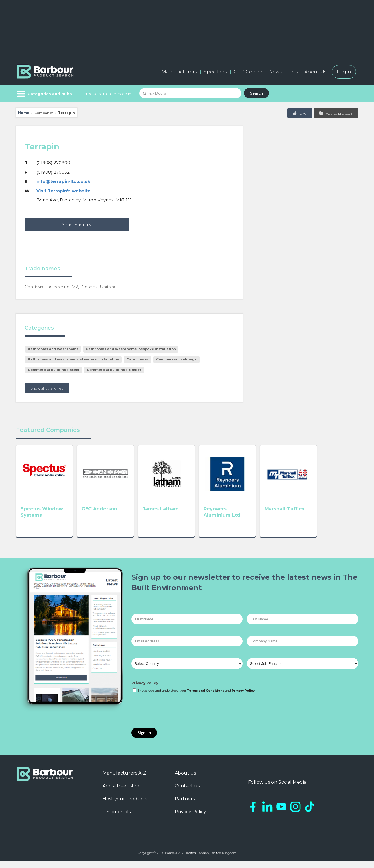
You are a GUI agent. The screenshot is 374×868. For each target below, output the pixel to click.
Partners (185, 805)
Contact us (187, 792)
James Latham (177, 517)
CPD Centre (248, 72)
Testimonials (117, 818)
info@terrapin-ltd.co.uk (63, 181)
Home (24, 113)
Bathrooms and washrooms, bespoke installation (131, 349)
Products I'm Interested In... (109, 94)
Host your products (125, 805)
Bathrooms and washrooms (53, 349)
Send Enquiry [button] (77, 224)
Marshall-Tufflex (318, 517)
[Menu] (44, 94)
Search (256, 93)
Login (344, 72)
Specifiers (215, 72)
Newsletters (283, 72)
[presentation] (175, 717)
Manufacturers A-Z (124, 780)
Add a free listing (122, 792)
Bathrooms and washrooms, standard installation (73, 359)
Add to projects (335, 113)
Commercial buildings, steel (54, 370)
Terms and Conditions (206, 697)
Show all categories (47, 388)
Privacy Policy (145, 690)
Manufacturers (179, 72)
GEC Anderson (108, 517)
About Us (315, 72)
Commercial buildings (176, 359)
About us (185, 780)
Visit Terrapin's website (63, 191)
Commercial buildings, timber (114, 370)
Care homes (138, 359)
